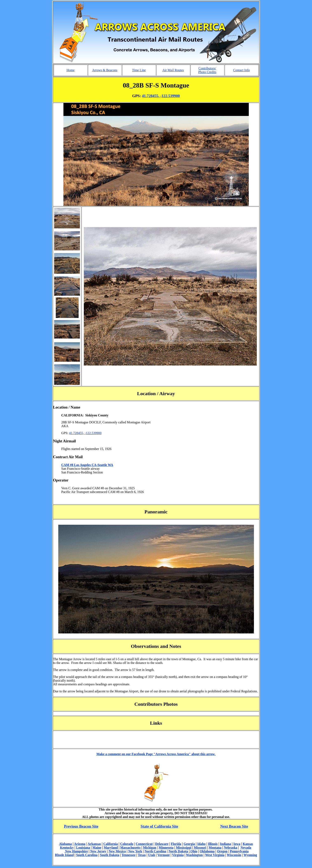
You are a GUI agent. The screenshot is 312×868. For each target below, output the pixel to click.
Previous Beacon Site (81, 826)
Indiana (225, 844)
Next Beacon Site (234, 826)
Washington (194, 855)
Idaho (201, 844)
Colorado (127, 844)
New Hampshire (76, 851)
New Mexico (117, 851)
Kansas (248, 844)
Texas (142, 855)
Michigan (150, 848)
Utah (152, 855)
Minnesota (166, 848)
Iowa (237, 844)
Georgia (189, 844)
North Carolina (155, 851)
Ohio (194, 851)
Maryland (111, 848)
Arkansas (94, 844)
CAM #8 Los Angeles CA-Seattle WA (87, 465)
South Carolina (87, 855)
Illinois (213, 844)
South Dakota (110, 855)
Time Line (139, 70)
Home (71, 70)
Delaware (162, 844)
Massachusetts (130, 848)
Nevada (246, 848)
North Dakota (178, 851)
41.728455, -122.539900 (161, 96)
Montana (215, 848)
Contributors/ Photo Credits (207, 70)
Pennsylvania (239, 851)
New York (135, 851)
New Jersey (98, 851)
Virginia (178, 855)
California (111, 844)
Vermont (164, 855)
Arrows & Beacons (105, 70)
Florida (176, 844)
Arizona (80, 844)
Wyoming (250, 855)
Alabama (65, 844)
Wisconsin (234, 855)
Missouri (200, 848)
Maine (97, 848)
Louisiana (83, 848)
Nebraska (231, 848)
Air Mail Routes (173, 70)
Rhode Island (64, 855)
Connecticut (144, 844)
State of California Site (159, 826)
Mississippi (184, 848)
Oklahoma (207, 851)
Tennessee (129, 855)
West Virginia (215, 855)
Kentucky (67, 848)
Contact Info (241, 70)
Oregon (222, 851)
